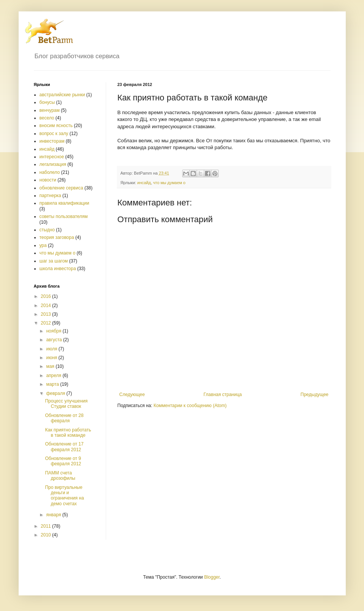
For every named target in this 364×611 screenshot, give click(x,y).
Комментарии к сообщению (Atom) (190, 406)
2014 (46, 305)
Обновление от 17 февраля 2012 (64, 447)
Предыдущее (314, 395)
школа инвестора (58, 269)
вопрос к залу (54, 134)
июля (52, 349)
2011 (46, 526)
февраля (56, 393)
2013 (46, 314)
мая (51, 366)
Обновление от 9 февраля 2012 (63, 461)
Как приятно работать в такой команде (68, 433)
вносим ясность (56, 126)
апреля (54, 376)
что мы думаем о (169, 183)
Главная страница (223, 395)
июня (52, 358)
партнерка (50, 196)
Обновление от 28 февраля (64, 418)
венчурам (50, 110)
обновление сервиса (61, 188)
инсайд (144, 183)
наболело (50, 172)
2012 (46, 323)
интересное (52, 157)
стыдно (47, 230)
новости (48, 180)
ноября (54, 331)
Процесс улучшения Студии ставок (66, 404)
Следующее (132, 395)
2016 (46, 296)
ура (43, 245)
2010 (46, 535)
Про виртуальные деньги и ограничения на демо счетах (64, 496)
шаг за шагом (54, 261)
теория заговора (57, 237)
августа (55, 340)
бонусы (47, 102)
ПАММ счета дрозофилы (60, 476)
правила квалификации (64, 203)
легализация (53, 164)
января (54, 515)
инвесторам (52, 141)
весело (47, 118)
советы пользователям (64, 216)
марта (53, 384)
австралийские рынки (62, 95)
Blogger (212, 577)
